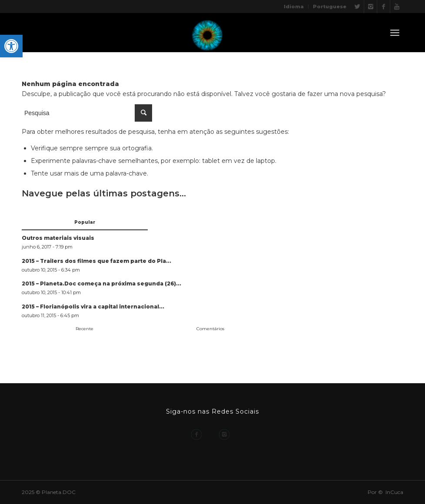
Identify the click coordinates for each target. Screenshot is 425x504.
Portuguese (330, 7)
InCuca (394, 492)
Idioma (294, 7)
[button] (11, 46)
